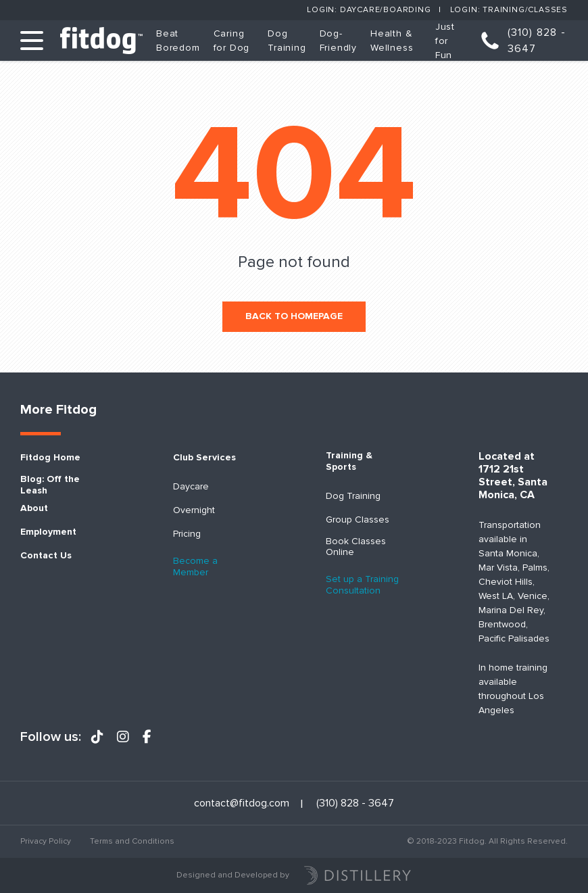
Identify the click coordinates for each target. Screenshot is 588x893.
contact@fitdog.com (242, 803)
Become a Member (195, 567)
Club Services (204, 458)
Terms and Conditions (132, 841)
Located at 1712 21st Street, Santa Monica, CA (513, 476)
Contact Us (46, 556)
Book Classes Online (356, 547)
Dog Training (353, 496)
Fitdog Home (50, 458)
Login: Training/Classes (509, 10)
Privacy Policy (46, 841)
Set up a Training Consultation (362, 585)
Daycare (191, 487)
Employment (48, 532)
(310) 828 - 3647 (537, 41)
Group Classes (358, 520)
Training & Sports (349, 461)
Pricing (187, 534)
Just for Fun (445, 41)
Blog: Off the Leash (50, 485)
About (34, 508)
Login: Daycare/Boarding (369, 10)
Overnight (194, 510)
